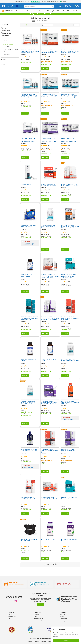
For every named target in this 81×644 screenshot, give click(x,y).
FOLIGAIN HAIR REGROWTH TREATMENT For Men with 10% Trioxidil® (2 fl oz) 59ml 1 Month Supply (49, 184)
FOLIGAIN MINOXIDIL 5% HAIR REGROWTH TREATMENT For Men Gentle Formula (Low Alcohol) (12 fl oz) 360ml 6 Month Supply (50, 96)
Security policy (51, 642)
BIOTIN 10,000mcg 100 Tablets (48, 540)
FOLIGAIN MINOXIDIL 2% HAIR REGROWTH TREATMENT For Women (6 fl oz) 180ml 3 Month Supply (30, 140)
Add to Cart (25, 69)
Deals (41, 11)
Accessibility (30, 642)
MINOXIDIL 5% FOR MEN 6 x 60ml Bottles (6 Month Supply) (29, 226)
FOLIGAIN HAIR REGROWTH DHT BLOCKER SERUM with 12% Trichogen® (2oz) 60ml (69, 276)
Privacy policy (44, 642)
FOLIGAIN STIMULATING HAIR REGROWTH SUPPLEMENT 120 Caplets (48, 227)
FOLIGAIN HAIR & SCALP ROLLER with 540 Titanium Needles (30, 184)
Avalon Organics (25, 454)
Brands (29, 11)
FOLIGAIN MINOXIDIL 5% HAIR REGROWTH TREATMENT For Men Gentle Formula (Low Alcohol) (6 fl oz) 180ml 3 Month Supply (30, 96)
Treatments (7, 55)
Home (33, 21)
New (35, 11)
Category (5, 40)
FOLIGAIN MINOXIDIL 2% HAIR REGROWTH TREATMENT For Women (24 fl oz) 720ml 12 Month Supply (70, 140)
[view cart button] (77, 6)
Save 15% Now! (8, 11)
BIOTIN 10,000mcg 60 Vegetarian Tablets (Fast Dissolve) (29, 275)
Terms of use (37, 642)
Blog (9, 618)
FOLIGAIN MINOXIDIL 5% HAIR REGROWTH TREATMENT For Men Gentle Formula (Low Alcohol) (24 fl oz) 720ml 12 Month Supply (70, 96)
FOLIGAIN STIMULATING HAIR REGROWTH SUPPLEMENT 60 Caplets (70, 360)
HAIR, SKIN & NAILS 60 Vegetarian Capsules (49, 360)
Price (3, 69)
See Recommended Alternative (29, 243)
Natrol (44, 544)
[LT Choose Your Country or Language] (18, 6)
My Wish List (36, 616)
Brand (4, 59)
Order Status (62, 616)
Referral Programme (38, 618)
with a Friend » (70, 11)
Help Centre (62, 615)
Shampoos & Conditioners (11, 49)
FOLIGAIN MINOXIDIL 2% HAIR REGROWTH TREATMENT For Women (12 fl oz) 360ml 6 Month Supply (50, 140)
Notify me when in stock (28, 245)
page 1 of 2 (50, 565)
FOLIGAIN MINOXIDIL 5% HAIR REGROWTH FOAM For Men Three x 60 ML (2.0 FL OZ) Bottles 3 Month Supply (70, 184)
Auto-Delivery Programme (39, 620)
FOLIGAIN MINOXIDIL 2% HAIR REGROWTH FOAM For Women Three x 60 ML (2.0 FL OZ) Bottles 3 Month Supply (50, 318)
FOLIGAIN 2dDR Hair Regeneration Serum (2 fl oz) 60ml (69, 498)
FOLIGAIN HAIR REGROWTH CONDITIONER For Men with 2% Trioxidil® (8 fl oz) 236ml (28, 499)
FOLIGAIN (24, 55)
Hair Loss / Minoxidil (8, 44)
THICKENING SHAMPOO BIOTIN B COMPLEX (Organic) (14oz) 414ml (29, 450)
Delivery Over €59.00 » (53, 11)
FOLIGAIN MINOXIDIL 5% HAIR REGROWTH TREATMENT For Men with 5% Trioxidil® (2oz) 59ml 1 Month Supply (70, 227)
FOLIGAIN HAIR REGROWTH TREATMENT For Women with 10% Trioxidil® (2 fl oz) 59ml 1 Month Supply (49, 403)
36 (76, 25)
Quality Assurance (12, 616)
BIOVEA (24, 279)
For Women (7, 47)
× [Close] (80, 628)
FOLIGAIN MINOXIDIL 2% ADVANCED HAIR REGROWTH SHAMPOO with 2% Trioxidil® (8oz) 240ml (30, 318)
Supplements (8, 52)
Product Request (63, 618)
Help (60, 7)
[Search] (53, 6)
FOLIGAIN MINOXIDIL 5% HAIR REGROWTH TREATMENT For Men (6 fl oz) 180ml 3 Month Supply (30, 51)
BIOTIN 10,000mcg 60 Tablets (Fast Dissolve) (69, 540)
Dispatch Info (63, 620)
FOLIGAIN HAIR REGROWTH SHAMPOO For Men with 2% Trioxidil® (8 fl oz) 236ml (70, 318)
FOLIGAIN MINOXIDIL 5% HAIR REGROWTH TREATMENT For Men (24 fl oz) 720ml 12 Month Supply (70, 51)
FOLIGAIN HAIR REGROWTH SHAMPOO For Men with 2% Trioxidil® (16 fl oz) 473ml (70, 403)
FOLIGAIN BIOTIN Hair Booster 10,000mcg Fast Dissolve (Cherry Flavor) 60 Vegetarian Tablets (29, 403)
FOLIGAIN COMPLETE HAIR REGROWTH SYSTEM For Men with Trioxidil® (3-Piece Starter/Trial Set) (49, 499)
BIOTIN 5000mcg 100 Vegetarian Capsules (29, 360)
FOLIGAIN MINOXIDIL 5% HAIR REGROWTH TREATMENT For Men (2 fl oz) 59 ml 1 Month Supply (50, 276)
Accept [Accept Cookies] (66, 640)
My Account (36, 615)
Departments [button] (20, 11)
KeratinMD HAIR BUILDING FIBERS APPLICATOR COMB (29, 540)
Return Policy (63, 622)
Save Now (40, 605)
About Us (10, 615)
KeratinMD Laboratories (27, 544)
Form (3, 64)
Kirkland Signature (26, 230)
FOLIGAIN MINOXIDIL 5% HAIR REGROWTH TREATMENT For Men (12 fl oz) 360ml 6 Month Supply (50, 51)
